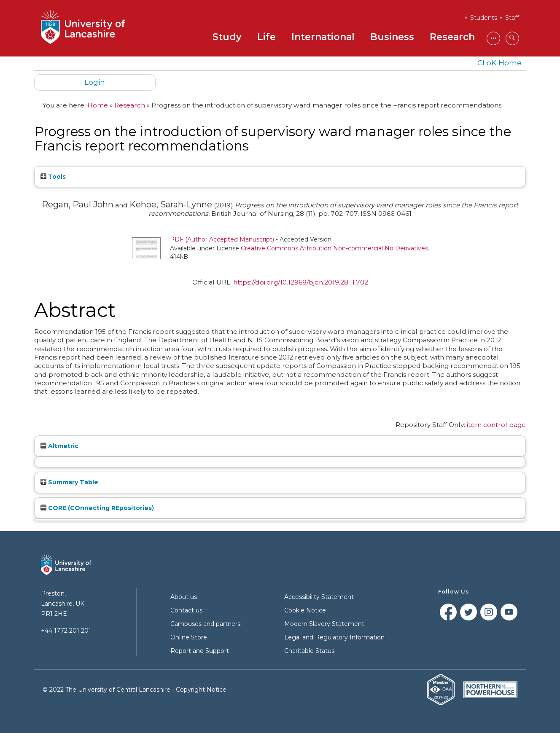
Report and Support (200, 651)
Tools (53, 177)
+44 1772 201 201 (66, 631)
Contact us (186, 610)
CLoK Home (499, 63)
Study (227, 37)
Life (267, 37)
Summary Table (69, 482)
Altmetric (59, 446)
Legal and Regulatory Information (334, 637)
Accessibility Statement (319, 597)
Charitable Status (309, 651)
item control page (496, 425)
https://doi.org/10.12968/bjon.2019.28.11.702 (301, 282)
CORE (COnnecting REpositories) (97, 508)
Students (484, 18)
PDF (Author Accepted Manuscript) (222, 239)
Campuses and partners (205, 624)
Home (98, 105)
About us (184, 597)
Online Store (189, 637)
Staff (512, 18)
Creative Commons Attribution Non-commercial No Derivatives (334, 248)
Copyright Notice (201, 690)
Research (452, 37)
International (323, 37)
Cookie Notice (305, 610)
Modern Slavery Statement (324, 624)
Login (95, 82)
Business (392, 37)
